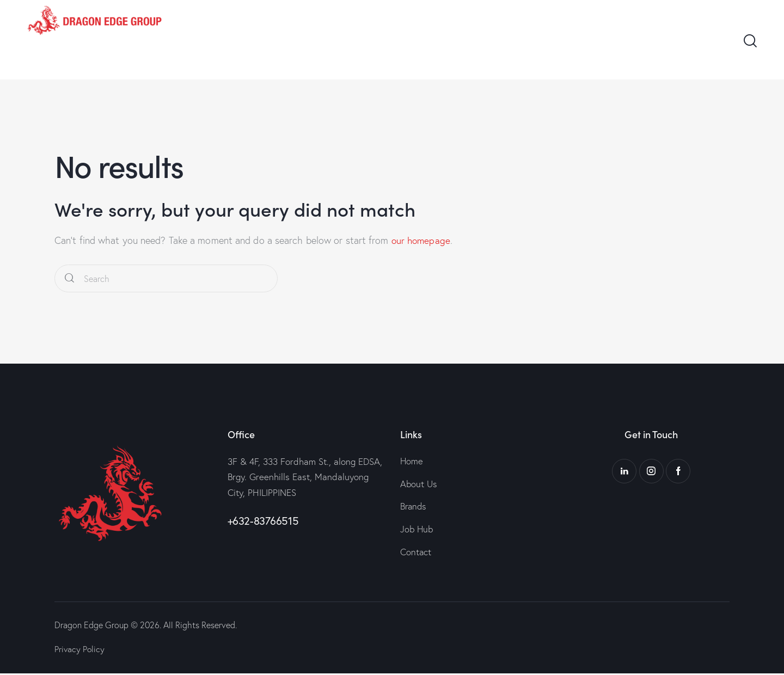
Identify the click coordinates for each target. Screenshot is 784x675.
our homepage (422, 240)
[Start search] (70, 278)
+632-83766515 (263, 521)
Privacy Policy (80, 651)
